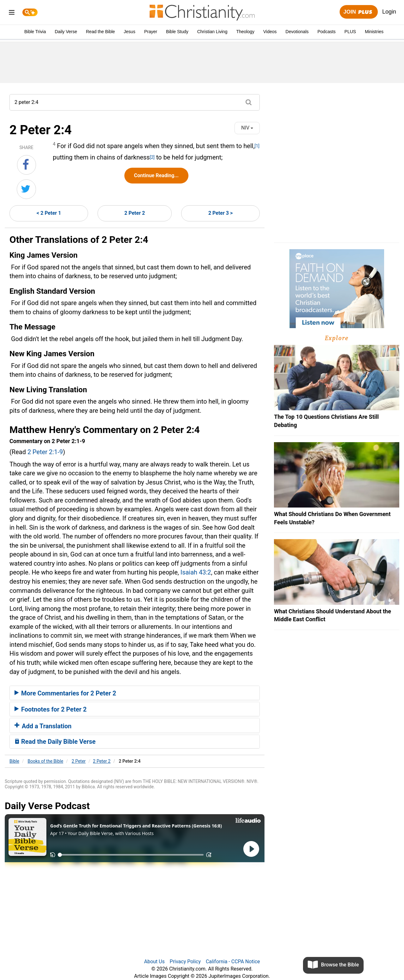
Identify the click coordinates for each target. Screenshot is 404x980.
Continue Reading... (156, 175)
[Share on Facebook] (27, 165)
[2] (152, 157)
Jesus (130, 32)
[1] (257, 146)
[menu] (12, 13)
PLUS (350, 32)
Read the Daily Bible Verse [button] (55, 742)
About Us (154, 962)
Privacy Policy (185, 962)
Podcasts (327, 32)
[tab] (135, 693)
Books (46, 761)
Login (389, 12)
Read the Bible (100, 32)
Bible (14, 761)
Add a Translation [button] (43, 726)
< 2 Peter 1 (49, 213)
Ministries (374, 32)
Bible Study (177, 32)
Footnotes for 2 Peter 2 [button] (51, 709)
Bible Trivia (35, 32)
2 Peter (79, 761)
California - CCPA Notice (233, 962)
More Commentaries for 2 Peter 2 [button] (65, 693)
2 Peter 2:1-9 (45, 452)
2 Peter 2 (135, 213)
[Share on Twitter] (26, 189)
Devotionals (297, 32)
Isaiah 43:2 (196, 572)
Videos (270, 32)
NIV (247, 128)
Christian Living (212, 32)
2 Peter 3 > (220, 213)
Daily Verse (66, 32)
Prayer (151, 32)
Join (359, 12)
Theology (245, 32)
